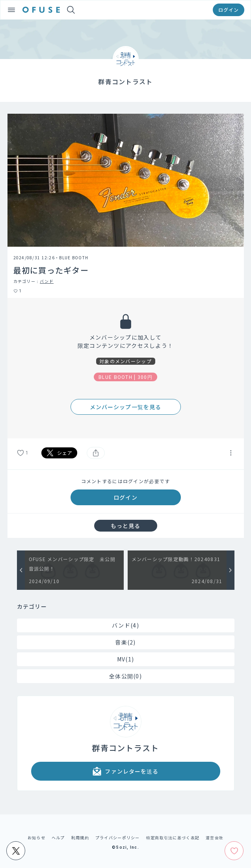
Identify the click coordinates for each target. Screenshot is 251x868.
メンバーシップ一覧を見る (126, 407)
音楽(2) (125, 642)
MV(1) (126, 659)
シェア (59, 453)
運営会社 (215, 838)
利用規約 (80, 838)
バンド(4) (126, 625)
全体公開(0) (126, 676)
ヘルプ (58, 838)
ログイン (229, 10)
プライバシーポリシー (118, 838)
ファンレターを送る (125, 771)
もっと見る (126, 526)
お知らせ (36, 838)
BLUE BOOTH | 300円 (126, 377)
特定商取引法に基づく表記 (173, 838)
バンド (47, 281)
